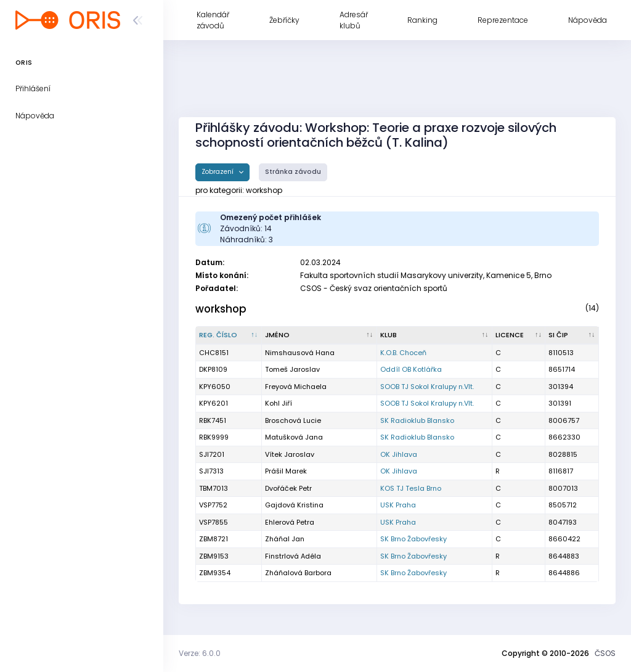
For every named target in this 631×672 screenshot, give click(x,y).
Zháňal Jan (285, 539)
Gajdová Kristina (294, 505)
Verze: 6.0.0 (200, 653)
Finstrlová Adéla (293, 556)
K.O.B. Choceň (403, 353)
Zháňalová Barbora (298, 573)
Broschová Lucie (293, 420)
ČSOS (605, 653)
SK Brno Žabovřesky (413, 539)
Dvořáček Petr (288, 488)
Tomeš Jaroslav (292, 369)
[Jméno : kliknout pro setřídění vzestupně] (320, 335)
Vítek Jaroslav (290, 454)
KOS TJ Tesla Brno (411, 488)
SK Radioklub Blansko (417, 420)
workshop (221, 309)
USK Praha (398, 505)
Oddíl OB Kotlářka (411, 369)
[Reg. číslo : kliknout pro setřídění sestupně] (229, 335)
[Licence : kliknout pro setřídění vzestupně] (519, 335)
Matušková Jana (294, 437)
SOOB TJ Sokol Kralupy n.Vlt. (427, 387)
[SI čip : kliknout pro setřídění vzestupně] (572, 335)
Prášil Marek (286, 471)
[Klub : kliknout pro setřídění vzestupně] (435, 335)
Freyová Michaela (296, 387)
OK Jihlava (399, 454)
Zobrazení (218, 172)
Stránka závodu (293, 172)
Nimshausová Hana (300, 353)
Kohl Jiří (279, 403)
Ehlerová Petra (290, 522)
